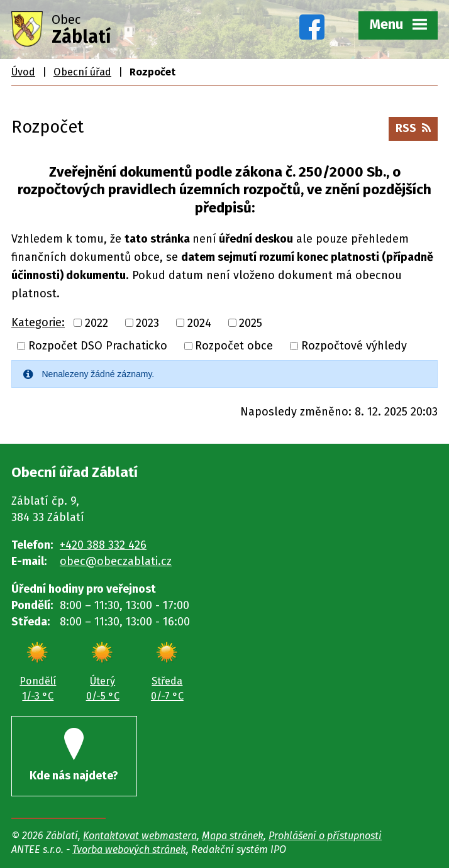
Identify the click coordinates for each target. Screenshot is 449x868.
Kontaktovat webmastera (140, 836)
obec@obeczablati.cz (116, 561)
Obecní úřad (82, 72)
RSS (413, 128)
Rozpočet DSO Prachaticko (98, 346)
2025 (251, 322)
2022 (97, 322)
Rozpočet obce (234, 346)
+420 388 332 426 (103, 545)
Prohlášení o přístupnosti (325, 836)
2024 (199, 322)
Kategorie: (38, 322)
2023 (147, 322)
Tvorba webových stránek (129, 849)
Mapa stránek (233, 836)
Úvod (23, 72)
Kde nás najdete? (74, 755)
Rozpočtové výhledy (354, 346)
